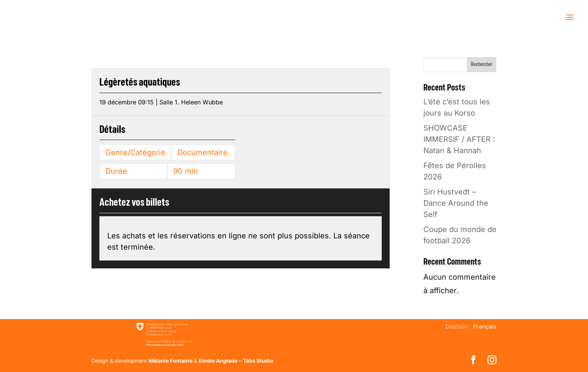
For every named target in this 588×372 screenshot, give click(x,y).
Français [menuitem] (485, 326)
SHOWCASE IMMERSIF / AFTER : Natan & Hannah (459, 139)
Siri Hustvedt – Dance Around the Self (456, 203)
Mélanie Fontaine (170, 361)
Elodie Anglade (218, 361)
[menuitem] (457, 326)
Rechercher (482, 65)
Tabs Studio (258, 361)
